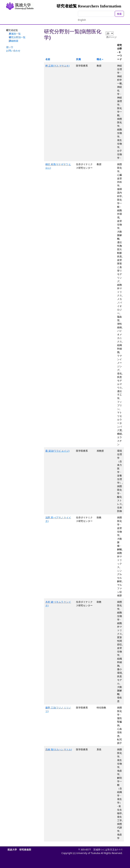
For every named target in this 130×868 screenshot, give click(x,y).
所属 (78, 59)
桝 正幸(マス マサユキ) (57, 66)
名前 (48, 59)
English (82, 20)
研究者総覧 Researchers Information (89, 6)
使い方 (10, 47)
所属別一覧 (15, 34)
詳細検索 (14, 41)
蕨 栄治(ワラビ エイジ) (57, 451)
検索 (119, 14)
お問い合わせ (13, 51)
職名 (99, 59)
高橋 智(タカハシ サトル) (59, 749)
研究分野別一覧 (17, 37)
